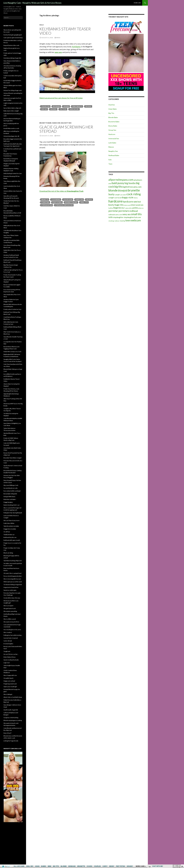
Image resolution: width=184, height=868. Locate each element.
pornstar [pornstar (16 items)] (113, 211)
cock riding (56, 199)
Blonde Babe (113, 117)
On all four (7, 532)
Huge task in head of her (11, 587)
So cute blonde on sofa (11, 488)
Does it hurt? (7, 733)
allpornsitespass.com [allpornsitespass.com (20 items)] (121, 180)
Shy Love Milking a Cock (11, 485)
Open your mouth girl (10, 687)
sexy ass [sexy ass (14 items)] (127, 214)
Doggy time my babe (10, 529)
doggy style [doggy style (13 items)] (127, 197)
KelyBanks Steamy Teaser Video (65, 31)
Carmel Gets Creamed (11, 638)
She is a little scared (10, 619)
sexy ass (44, 109)
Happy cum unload (9, 681)
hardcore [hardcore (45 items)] (115, 201)
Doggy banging (8, 502)
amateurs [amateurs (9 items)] (138, 180)
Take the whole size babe (11, 526)
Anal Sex (112, 105)
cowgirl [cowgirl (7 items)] (111, 198)
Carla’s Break (8, 641)
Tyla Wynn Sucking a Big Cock (13, 561)
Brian (58, 38)
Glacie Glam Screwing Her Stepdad (66, 129)
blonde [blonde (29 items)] (113, 190)
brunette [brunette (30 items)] (134, 190)
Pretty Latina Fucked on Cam (12, 309)
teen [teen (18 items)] (128, 220)
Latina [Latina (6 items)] (111, 208)
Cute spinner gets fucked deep (13, 38)
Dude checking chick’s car (12, 505)
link (182, 831)
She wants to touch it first (11, 622)
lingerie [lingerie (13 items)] (117, 208)
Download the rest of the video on (61, 191)
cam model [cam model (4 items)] (123, 195)
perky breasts (77, 106)
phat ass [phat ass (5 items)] (141, 208)
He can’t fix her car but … (11, 654)
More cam (137, 3)
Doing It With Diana (9, 497)
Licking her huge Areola (11, 741)
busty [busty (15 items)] (111, 194)
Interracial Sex (114, 138)
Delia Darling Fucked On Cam (13, 173)
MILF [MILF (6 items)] (123, 208)
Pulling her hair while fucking (12, 635)
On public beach (8, 678)
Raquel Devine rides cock (11, 45)
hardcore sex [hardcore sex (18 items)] (130, 201)
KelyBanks (76, 47)
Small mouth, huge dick (11, 710)
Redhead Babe (114, 155)
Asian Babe (113, 109)
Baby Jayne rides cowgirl (11, 111)
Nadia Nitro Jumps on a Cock (12, 352)
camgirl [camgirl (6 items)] (117, 195)
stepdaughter (47, 205)
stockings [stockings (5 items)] (111, 221)
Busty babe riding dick (10, 494)
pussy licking (57, 202)
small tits (84, 202)
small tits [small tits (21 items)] (136, 214)
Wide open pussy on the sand (13, 582)
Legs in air (7, 663)
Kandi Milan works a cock (11, 128)
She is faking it (8, 694)
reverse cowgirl (71, 202)
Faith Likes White (9, 523)
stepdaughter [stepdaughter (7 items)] (118, 217)
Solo (42, 25)
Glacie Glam (68, 199)
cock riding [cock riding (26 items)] (134, 194)
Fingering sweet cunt (10, 684)
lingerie (66, 106)
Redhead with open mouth (12, 540)
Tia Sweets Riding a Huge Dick (13, 585)
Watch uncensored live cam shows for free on (61, 98)
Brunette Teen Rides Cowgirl (12, 458)
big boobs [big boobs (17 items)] (130, 183)
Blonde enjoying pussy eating (13, 720)
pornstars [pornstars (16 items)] (124, 211)
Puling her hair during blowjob (13, 513)
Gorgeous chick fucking (11, 718)
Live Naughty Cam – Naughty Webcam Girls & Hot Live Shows (33, 3)
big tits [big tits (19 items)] (118, 187)
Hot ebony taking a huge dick (12, 58)
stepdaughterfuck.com (64, 205)
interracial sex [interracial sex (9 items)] (137, 205)
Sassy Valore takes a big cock (12, 108)
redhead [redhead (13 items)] (134, 211)
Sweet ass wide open (10, 590)
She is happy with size (10, 675)
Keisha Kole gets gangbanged (13, 35)
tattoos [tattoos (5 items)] (117, 221)
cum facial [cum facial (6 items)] (118, 198)
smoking (53, 109)
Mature (111, 147)
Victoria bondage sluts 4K (11, 136)
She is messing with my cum (12, 579)
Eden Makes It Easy (10, 657)
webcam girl (74, 109)
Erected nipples (8, 644)
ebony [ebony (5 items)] (136, 198)
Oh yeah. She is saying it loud (12, 573)
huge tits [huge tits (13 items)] (119, 205)
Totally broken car (9, 535)
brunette (45, 199)
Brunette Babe (45, 123)
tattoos (63, 109)
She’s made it (8, 632)
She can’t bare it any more (11, 520)
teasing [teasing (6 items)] (122, 221)
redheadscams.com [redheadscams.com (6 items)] (115, 215)
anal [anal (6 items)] (110, 183)
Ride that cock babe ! (10, 499)
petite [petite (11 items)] (135, 208)
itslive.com (46, 106)
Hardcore (56, 123)
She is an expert (8, 606)
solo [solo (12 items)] (111, 217)
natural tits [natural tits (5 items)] (129, 208)
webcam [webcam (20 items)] (136, 220)
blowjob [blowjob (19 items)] (123, 190)
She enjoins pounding (10, 611)
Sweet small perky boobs (11, 660)
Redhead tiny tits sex (10, 537)
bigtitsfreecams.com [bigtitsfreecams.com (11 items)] (132, 187)
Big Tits (111, 113)
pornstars (45, 202)
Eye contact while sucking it (12, 491)
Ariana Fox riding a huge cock (13, 90)
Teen (110, 164)
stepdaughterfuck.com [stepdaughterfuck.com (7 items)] (132, 217)
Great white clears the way (12, 598)
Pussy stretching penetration (13, 576)
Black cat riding (8, 553)
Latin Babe (112, 143)
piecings (88, 106)
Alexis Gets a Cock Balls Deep (13, 697)
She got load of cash (10, 608)
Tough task (7, 651)
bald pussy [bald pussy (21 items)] (118, 183)
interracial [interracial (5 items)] (127, 205)
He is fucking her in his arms (12, 630)
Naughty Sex (66, 123)
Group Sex (112, 130)
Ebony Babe (113, 126)
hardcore (79, 199)
